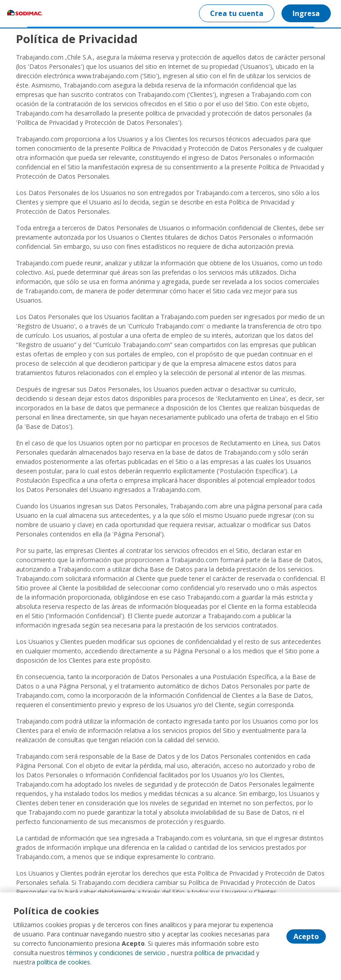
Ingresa (306, 13)
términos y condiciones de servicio (116, 953)
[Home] (25, 13)
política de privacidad (224, 953)
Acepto (306, 936)
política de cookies (63, 962)
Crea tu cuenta (237, 13)
